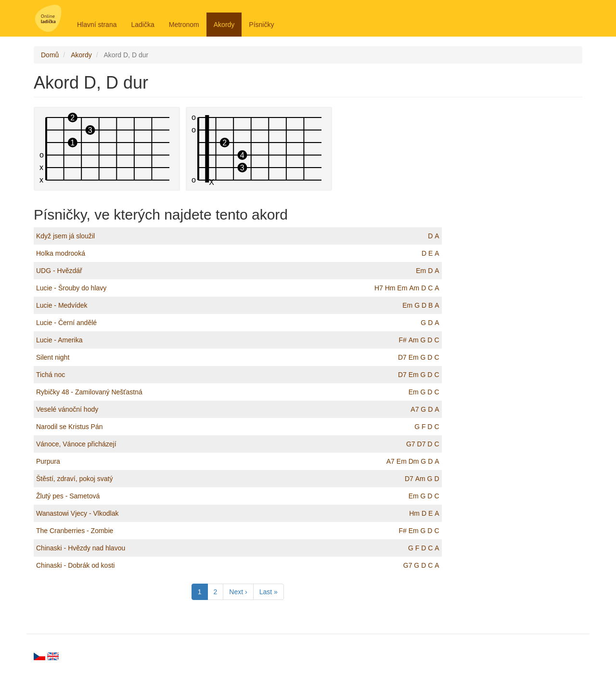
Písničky (261, 25)
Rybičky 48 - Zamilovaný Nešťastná (89, 392)
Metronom (184, 25)
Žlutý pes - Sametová (68, 496)
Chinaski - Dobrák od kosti (75, 565)
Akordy (224, 25)
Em (421, 271)
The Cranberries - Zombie (75, 531)
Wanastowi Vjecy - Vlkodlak (77, 513)
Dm (414, 461)
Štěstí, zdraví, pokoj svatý (75, 479)
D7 (402, 357)
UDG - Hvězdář (59, 271)
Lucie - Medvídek (62, 305)
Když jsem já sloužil (65, 236)
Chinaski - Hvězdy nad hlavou (81, 548)
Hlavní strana (97, 25)
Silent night (53, 357)
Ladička (142, 25)
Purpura (48, 461)
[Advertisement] (520, 251)
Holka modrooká (61, 253)
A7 (415, 409)
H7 (379, 288)
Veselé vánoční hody (67, 409)
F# (402, 340)
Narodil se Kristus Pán (70, 427)
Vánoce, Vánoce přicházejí (76, 444)
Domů (50, 55)
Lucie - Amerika (59, 340)
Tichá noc (51, 375)
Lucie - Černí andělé (66, 323)
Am (414, 288)
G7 (411, 444)
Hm (390, 288)
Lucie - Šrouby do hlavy (71, 288)
